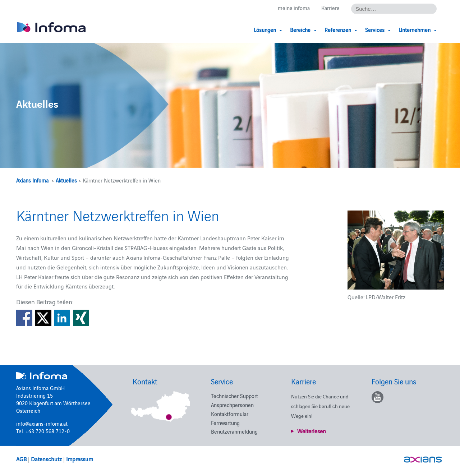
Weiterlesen (312, 431)
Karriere (330, 8)
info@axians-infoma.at (42, 423)
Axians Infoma (32, 180)
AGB (21, 459)
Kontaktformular (230, 414)
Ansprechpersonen (232, 405)
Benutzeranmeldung (234, 431)
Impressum (80, 459)
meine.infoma (294, 8)
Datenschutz (46, 459)
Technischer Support (234, 396)
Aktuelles (66, 180)
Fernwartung (225, 423)
